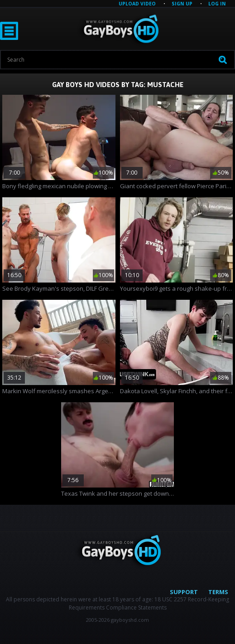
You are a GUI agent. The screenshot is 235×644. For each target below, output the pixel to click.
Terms (218, 592)
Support (184, 592)
